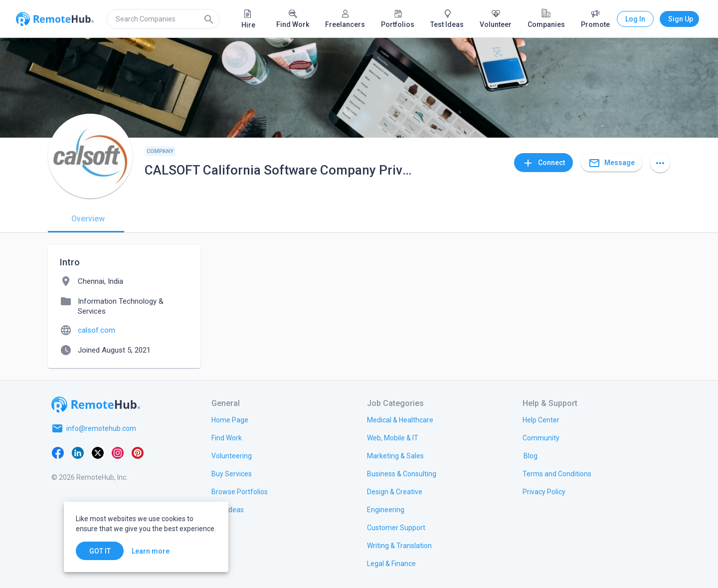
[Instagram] (118, 452)
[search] (163, 19)
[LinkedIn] (78, 452)
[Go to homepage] (96, 404)
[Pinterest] (138, 452)
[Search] (209, 19)
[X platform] (98, 452)
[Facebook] (58, 452)
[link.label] (541, 419)
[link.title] (230, 419)
